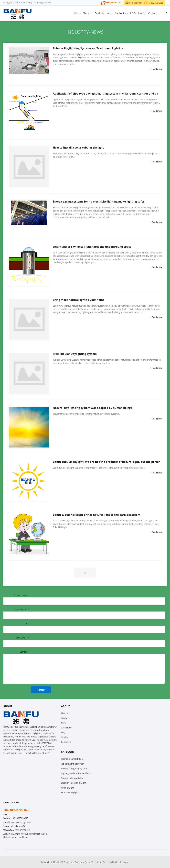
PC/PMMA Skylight (70, 793)
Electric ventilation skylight (74, 783)
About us (88, 13)
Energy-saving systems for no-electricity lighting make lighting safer (99, 202)
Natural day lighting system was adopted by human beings (92, 408)
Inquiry (142, 13)
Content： (24, 652)
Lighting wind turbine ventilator (76, 773)
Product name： (22, 595)
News (109, 13)
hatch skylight (68, 788)
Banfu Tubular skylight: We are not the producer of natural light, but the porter (106, 462)
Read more (157, 69)
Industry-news (85, 32)
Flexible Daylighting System (74, 769)
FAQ (63, 732)
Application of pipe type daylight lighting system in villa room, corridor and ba (105, 94)
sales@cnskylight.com (21, 822)
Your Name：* (22, 609)
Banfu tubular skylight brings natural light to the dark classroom (97, 515)
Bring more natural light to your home (79, 300)
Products (99, 13)
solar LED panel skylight (72, 759)
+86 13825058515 (20, 818)
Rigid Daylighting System (73, 764)
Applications (121, 13)
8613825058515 (22, 830)
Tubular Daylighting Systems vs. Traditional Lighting (88, 48)
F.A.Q (133, 13)
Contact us (154, 13)
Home (77, 13)
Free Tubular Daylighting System (75, 354)
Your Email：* (23, 638)
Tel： (27, 623)
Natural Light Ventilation (73, 778)
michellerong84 (18, 826)
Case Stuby (66, 728)
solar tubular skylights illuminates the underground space (92, 247)
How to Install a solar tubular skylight (78, 148)
